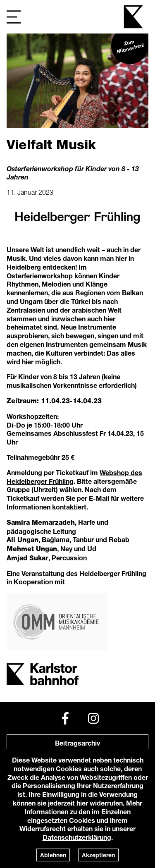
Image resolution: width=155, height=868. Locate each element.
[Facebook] (65, 718)
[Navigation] (14, 17)
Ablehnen (53, 855)
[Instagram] (93, 718)
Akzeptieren (98, 855)
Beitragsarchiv (77, 743)
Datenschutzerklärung (77, 837)
